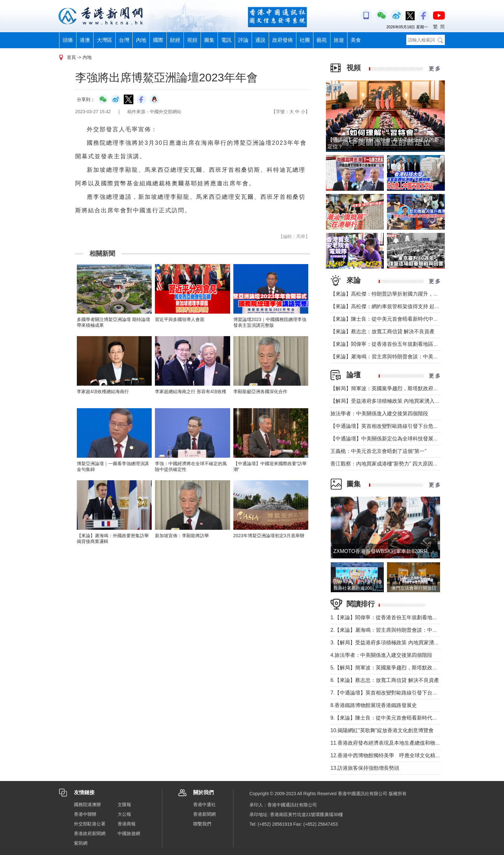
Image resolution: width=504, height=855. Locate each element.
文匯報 (124, 804)
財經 (175, 40)
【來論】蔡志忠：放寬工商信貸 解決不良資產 (382, 331)
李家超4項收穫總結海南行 (103, 391)
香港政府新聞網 (90, 833)
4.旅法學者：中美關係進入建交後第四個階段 (381, 655)
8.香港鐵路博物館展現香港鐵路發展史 (374, 705)
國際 (158, 40)
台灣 (124, 40)
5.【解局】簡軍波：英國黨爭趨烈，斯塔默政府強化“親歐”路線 (401, 668)
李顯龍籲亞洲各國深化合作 (260, 391)
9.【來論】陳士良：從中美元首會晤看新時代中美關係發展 (397, 718)
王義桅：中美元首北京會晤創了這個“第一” (378, 451)
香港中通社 (204, 804)
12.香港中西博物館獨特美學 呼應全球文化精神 (385, 755)
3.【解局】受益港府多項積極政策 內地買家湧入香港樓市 (395, 643)
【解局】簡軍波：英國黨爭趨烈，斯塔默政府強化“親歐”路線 (399, 388)
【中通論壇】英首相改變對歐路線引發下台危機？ (387, 426)
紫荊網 (81, 843)
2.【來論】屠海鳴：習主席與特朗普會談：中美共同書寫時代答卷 (405, 630)
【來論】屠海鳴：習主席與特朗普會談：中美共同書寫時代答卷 (402, 357)
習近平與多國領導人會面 (180, 319)
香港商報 (127, 824)
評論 (243, 40)
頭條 (68, 40)
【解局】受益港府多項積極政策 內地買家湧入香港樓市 (393, 401)
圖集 (209, 40)
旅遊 (339, 40)
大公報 (124, 814)
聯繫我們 (202, 824)
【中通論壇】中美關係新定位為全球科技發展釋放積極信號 (397, 439)
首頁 (71, 57)
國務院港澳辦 (87, 804)
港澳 (85, 40)
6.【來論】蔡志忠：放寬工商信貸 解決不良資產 (385, 680)
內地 (141, 40)
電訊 (226, 40)
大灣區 (104, 40)
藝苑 (322, 40)
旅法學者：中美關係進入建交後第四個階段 (379, 414)
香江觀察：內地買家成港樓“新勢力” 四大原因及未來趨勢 (395, 464)
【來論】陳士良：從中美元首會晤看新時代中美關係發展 (395, 319)
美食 (356, 40)
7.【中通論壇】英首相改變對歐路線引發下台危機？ (389, 693)
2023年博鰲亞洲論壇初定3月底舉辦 (269, 536)
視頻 (192, 40)
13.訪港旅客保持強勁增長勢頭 (365, 768)
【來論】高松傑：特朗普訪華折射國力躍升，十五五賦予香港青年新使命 (413, 294)
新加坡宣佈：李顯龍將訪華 (182, 536)
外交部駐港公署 (90, 824)
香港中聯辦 (85, 814)
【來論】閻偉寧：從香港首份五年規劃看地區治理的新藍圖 (397, 344)
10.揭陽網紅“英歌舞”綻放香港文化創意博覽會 (382, 730)
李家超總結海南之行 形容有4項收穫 (191, 391)
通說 (260, 40)
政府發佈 (283, 40)
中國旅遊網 (129, 833)
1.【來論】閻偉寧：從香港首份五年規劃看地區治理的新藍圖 (399, 617)
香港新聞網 (204, 814)
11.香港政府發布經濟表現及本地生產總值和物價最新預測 (396, 743)
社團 (305, 40)
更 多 (435, 69)
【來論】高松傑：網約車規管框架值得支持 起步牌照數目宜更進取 (406, 306)
